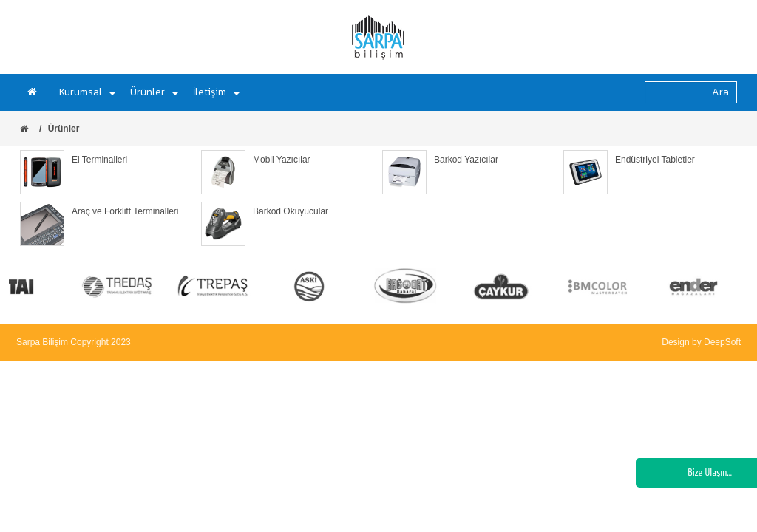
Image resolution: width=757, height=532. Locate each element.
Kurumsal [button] (87, 92)
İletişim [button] (216, 92)
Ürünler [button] (154, 92)
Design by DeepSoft (701, 342)
